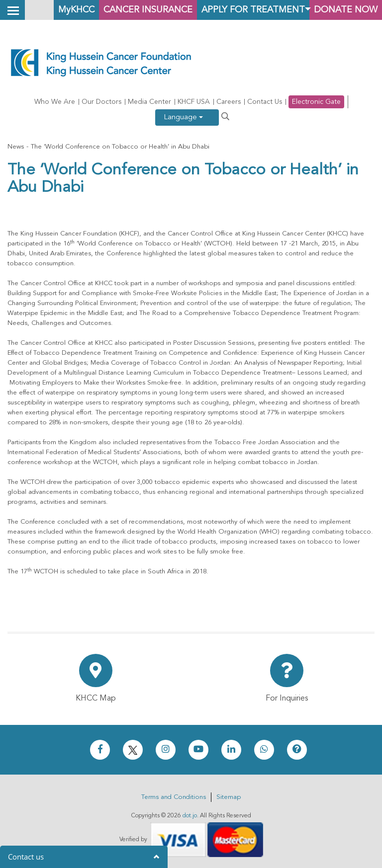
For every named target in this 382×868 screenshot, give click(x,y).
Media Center (149, 102)
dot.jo (190, 816)
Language (183, 118)
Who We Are (55, 102)
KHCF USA (194, 102)
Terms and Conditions (174, 797)
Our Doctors (101, 102)
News (16, 147)
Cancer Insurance (142, 10)
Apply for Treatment (250, 10)
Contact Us (265, 102)
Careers (229, 102)
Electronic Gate (316, 102)
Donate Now (345, 10)
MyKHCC (67, 10)
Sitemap (229, 797)
